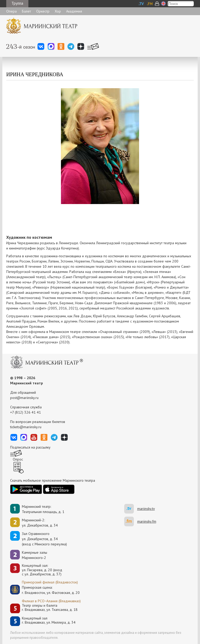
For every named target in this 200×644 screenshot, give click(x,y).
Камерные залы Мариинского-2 (35, 555)
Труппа (17, 3)
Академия (74, 11)
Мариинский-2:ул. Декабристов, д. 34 (40, 523)
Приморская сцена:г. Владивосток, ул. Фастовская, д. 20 (45, 590)
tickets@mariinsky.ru (26, 427)
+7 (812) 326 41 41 (26, 412)
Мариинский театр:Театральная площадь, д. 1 (43, 509)
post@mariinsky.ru (24, 398)
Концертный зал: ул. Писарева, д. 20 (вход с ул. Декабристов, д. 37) (42, 570)
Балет (26, 11)
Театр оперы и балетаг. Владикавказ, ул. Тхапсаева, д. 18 (50, 608)
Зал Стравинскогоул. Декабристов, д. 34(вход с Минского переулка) (44, 539)
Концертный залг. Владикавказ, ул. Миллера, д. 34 (49, 620)
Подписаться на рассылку (30, 447)
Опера (11, 11)
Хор (58, 11)
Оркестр (43, 11)
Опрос (18, 459)
